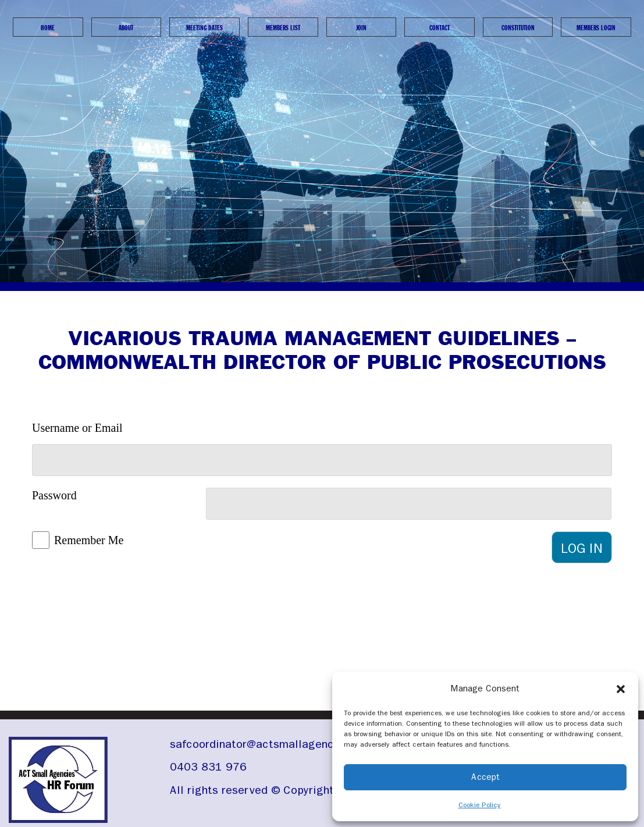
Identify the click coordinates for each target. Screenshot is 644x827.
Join (361, 28)
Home (48, 28)
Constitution (518, 28)
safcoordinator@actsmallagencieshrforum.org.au (298, 744)
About (126, 28)
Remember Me (89, 540)
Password (54, 495)
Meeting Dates (204, 28)
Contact (440, 28)
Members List (283, 28)
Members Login (596, 28)
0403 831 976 (208, 767)
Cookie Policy (480, 805)
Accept (485, 777)
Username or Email (77, 428)
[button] (621, 688)
